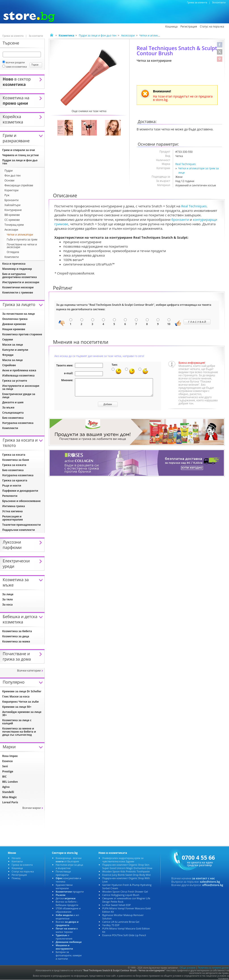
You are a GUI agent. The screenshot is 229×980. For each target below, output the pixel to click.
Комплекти (12, 257)
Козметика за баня (16, 460)
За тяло (7, 599)
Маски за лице (13, 345)
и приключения (64, 937)
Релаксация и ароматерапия (13, 518)
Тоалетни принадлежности (21, 525)
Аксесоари (128, 35)
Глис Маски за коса (16, 696)
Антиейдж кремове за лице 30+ (22, 713)
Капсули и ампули (15, 350)
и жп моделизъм (67, 917)
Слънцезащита (13, 413)
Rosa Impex (10, 756)
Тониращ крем (14, 225)
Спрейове (9, 365)
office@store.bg (213, 885)
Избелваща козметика (18, 375)
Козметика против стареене (22, 334)
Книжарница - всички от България (69, 860)
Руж (7, 195)
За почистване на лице (19, 314)
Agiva (6, 787)
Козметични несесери (18, 287)
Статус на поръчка (23, 871)
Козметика (16, 27)
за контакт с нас (204, 878)
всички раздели (14, 62)
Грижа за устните (15, 381)
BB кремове (12, 215)
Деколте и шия (13, 402)
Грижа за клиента (197, 2)
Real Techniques (186, 164)
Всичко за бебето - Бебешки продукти (67, 903)
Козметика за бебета (17, 631)
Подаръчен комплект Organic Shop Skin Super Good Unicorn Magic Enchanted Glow (127, 866)
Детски (66, 898)
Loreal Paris (10, 802)
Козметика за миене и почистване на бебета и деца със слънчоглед (19, 732)
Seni (5, 766)
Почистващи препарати (63, 873)
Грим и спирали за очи (19, 150)
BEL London (10, 782)
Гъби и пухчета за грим (22, 239)
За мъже (8, 407)
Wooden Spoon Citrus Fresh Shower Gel (125, 892)
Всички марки (32, 808)
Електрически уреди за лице (19, 396)
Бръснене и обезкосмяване (21, 501)
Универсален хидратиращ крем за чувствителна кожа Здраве (123, 860)
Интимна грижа (14, 506)
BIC (4, 777)
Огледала (13, 252)
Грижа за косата (14, 455)
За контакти (219, 2)
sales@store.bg (210, 882)
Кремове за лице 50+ (17, 707)
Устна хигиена (12, 511)
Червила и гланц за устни (20, 155)
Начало (16, 858)
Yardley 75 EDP (111, 925)
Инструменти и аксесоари (21, 282)
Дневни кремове (14, 324)
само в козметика (15, 67)
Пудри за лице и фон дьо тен (98, 35)
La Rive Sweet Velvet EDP (116, 905)
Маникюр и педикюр (17, 269)
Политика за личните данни (213, 968)
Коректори (12, 190)
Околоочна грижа (15, 319)
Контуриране (13, 210)
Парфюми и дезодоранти (20, 491)
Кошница (17, 868)
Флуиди (8, 355)
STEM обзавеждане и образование (68, 910)
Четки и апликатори (153, 35)
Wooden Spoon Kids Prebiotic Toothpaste (126, 871)
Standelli (8, 792)
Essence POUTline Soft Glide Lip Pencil (124, 935)
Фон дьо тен (13, 175)
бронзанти (180, 219)
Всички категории (29, 671)
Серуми (8, 339)
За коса (7, 605)
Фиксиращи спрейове (19, 185)
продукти (70, 892)
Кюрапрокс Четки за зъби (20, 702)
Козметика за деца (16, 636)
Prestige (8, 771)
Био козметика (13, 418)
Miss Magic (10, 797)
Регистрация (19, 875)
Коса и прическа (14, 264)
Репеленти (10, 496)
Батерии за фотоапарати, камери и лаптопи (69, 955)
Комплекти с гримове (18, 292)
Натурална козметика (18, 423)
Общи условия (188, 968)
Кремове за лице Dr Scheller (22, 691)
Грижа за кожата (14, 465)
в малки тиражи (67, 930)
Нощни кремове (14, 329)
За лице (8, 594)
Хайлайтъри (12, 205)
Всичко (67, 923)
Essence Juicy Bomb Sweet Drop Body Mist (126, 875)
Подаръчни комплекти (19, 530)
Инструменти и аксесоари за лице (21, 387)
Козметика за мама (16, 641)
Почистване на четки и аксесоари (22, 246)
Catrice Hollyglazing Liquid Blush (121, 895)
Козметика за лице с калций (17, 722)
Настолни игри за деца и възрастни (69, 866)
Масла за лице (13, 360)
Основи (9, 180)
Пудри (9, 171)
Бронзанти (12, 200)
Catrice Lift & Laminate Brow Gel (121, 922)
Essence (7, 761)
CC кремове (12, 220)
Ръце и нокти (12, 486)
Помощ (16, 878)
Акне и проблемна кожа (19, 370)
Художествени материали (64, 886)
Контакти (17, 861)
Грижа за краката (15, 480)
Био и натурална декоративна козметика (20, 275)
